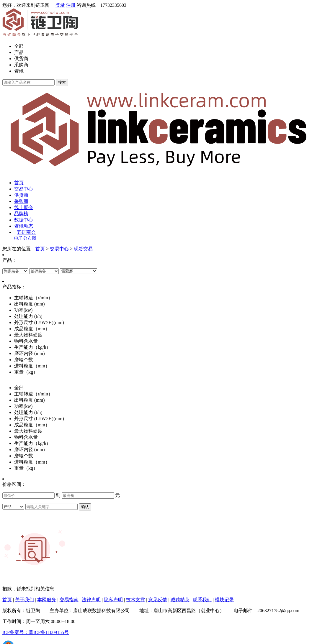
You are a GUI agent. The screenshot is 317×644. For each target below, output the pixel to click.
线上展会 (24, 207)
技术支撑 (135, 600)
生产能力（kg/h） (32, 443)
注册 (71, 5)
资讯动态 (24, 226)
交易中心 (24, 189)
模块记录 (224, 600)
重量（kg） (26, 468)
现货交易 (83, 249)
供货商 (21, 59)
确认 (85, 507)
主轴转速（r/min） (34, 394)
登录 (60, 5)
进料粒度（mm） (32, 462)
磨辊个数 (24, 456)
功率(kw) (23, 406)
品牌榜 (21, 214)
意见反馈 (158, 600)
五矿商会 (26, 232)
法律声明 (91, 600)
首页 (19, 183)
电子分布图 (25, 238)
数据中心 (24, 220)
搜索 (62, 82)
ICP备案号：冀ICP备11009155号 (36, 632)
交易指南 (69, 600)
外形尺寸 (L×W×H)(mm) (39, 419)
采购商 (21, 65)
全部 (19, 46)
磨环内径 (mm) (30, 450)
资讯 (19, 71)
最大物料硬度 (28, 431)
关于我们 (24, 600)
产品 (19, 52)
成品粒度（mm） (32, 425)
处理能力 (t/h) (28, 412)
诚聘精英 (180, 600)
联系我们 (202, 600)
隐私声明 (113, 600)
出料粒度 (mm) (30, 400)
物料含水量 (26, 437)
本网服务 (47, 600)
